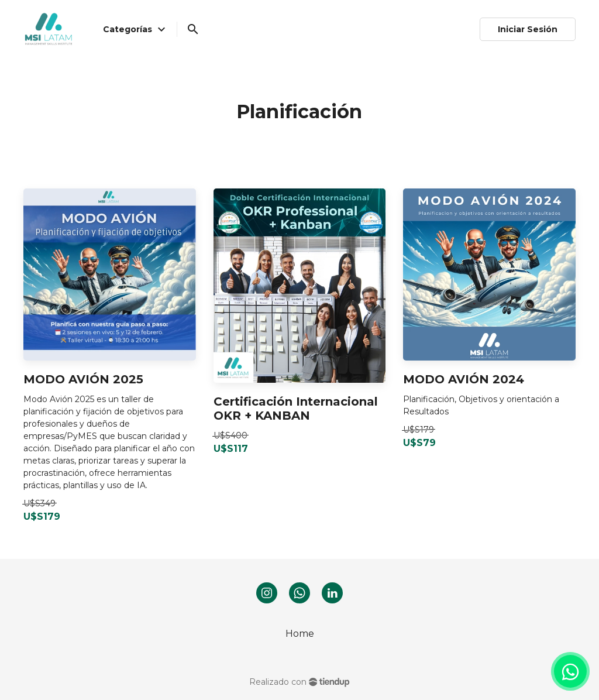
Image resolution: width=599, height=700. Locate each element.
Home (300, 634)
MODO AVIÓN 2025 (83, 379)
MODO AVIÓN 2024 (464, 379)
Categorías (136, 29)
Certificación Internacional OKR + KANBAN (296, 409)
